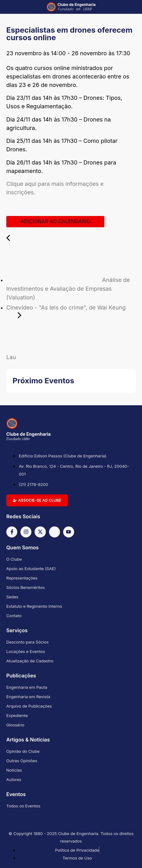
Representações (22, 578)
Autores (14, 779)
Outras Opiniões (22, 761)
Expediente (17, 715)
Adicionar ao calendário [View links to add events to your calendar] (55, 221)
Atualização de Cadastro (30, 661)
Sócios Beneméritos (25, 587)
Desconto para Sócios (27, 642)
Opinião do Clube (23, 751)
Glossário (15, 725)
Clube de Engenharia (76, 7)
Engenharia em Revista (28, 697)
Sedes (12, 597)
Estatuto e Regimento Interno (34, 606)
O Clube (14, 559)
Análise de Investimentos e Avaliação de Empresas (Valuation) (68, 289)
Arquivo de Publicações (29, 706)
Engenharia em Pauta (27, 687)
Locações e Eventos (26, 651)
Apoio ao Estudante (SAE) (31, 569)
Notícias (14, 770)
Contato (14, 616)
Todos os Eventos (23, 806)
